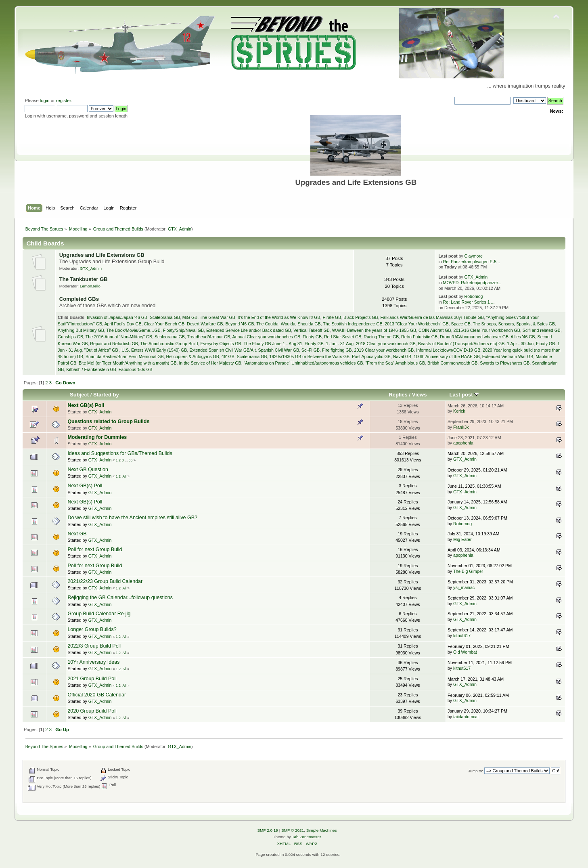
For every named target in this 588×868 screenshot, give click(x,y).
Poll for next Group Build (95, 549)
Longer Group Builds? (92, 629)
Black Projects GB (361, 317)
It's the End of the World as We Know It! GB (279, 317)
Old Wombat (465, 652)
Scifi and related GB (542, 330)
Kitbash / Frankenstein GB (91, 369)
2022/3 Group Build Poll (94, 646)
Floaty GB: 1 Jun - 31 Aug (329, 344)
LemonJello (90, 286)
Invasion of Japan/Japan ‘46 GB (117, 317)
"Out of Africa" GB (101, 350)
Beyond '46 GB (240, 324)
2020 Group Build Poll (92, 711)
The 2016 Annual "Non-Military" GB (119, 337)
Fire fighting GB (337, 350)
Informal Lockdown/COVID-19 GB (448, 350)
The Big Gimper (468, 571)
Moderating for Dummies (97, 437)
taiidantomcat (466, 717)
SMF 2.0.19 (268, 830)
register (64, 101)
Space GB (460, 324)
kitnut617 (462, 635)
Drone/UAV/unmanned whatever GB (474, 337)
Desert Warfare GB (205, 324)
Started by (106, 395)
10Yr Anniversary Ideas (93, 662)
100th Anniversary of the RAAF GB (447, 356)
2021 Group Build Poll (92, 679)
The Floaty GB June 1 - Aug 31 (273, 344)
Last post (465, 395)
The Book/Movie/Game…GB (134, 330)
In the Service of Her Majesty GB (210, 363)
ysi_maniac (464, 587)
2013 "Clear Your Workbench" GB (416, 324)
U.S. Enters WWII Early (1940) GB (154, 350)
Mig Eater (462, 539)
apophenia (463, 443)
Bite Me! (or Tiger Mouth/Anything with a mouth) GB (128, 363)
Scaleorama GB (165, 317)
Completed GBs (79, 299)
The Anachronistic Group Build (169, 344)
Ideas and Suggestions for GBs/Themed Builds (120, 453)
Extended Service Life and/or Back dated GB (249, 330)
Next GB (77, 534)
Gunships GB (70, 337)
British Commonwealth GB (452, 363)
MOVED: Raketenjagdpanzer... (472, 283)
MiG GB (190, 317)
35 (131, 460)
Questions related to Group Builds (108, 421)
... (127, 460)
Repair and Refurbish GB (114, 344)
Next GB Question (88, 470)
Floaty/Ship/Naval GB (183, 330)
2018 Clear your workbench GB (386, 344)
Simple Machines (322, 830)
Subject (79, 395)
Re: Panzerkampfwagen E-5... (472, 262)
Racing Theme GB (381, 337)
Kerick (459, 411)
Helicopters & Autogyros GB (193, 356)
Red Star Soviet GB (343, 337)
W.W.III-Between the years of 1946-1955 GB (374, 330)
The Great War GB (218, 317)
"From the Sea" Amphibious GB (395, 363)
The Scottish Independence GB (353, 324)
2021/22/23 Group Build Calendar (105, 581)
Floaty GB (312, 337)
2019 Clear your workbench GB (384, 350)
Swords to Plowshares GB (505, 363)
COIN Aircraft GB (435, 330)
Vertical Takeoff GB (312, 330)
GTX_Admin (180, 229)
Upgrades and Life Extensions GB (102, 255)
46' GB (228, 356)
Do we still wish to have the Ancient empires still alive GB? (132, 518)
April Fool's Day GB (123, 324)
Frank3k (461, 427)
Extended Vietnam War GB (508, 356)
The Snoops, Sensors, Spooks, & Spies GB (514, 324)
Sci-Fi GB (311, 350)
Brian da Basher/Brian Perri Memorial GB (125, 356)
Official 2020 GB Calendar (97, 695)
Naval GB (402, 356)
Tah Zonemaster (306, 837)
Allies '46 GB (523, 337)
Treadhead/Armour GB (209, 337)
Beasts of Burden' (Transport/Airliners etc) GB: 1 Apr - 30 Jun (476, 344)
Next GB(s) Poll (86, 405)
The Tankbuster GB (84, 279)
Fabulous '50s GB (136, 369)
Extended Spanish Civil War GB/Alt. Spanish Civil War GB (244, 350)
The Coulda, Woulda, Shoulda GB (288, 324)
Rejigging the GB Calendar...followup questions (120, 598)
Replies (398, 395)
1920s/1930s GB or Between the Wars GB (309, 356)
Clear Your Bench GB (164, 324)
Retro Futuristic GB (419, 337)
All (124, 476)
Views (420, 395)
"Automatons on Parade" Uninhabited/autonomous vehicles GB (303, 363)
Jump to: (476, 771)
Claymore (474, 256)
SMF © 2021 (293, 830)
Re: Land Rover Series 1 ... (469, 302)
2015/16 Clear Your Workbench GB (487, 330)
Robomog (474, 296)
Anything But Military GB (81, 330)
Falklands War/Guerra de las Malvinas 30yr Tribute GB (432, 317)
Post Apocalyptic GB (371, 356)
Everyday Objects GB (221, 344)
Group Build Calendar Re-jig (99, 614)
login (45, 101)
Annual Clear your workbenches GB (266, 337)
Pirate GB (332, 317)
